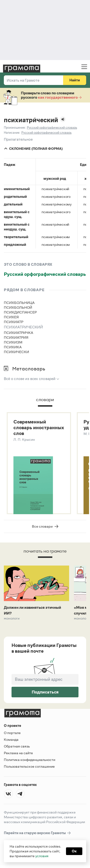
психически (16, 352)
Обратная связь (17, 746)
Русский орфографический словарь (45, 274)
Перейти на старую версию (38, 833)
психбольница (19, 303)
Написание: (12, 133)
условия (42, 856)
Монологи (12, 618)
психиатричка (18, 333)
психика (13, 347)
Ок (74, 851)
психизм (13, 342)
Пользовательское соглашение (29, 766)
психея (11, 317)
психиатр (14, 322)
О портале (12, 733)
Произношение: (15, 128)
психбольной (18, 307)
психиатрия (16, 337)
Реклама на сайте (18, 753)
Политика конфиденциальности (30, 760)
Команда (11, 739)
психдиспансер (20, 312)
